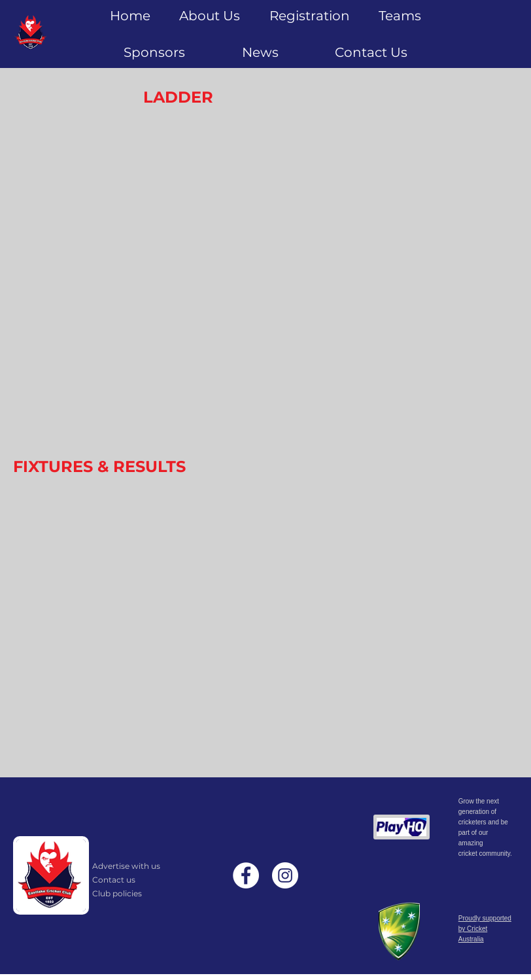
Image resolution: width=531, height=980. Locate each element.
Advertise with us (126, 866)
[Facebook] (246, 875)
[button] (309, 16)
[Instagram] (285, 875)
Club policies (117, 893)
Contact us (114, 880)
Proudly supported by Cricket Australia (485, 929)
